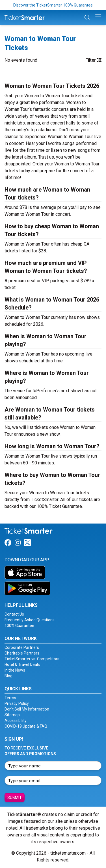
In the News (15, 670)
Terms (10, 698)
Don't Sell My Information (27, 709)
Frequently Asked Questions (30, 620)
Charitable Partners (22, 653)
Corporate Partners (22, 647)
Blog (8, 676)
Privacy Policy (17, 703)
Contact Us (14, 614)
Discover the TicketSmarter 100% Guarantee (53, 5)
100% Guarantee (19, 626)
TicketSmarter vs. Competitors (32, 659)
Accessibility (16, 720)
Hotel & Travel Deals (22, 665)
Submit (15, 798)
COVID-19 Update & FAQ (26, 726)
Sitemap (12, 715)
